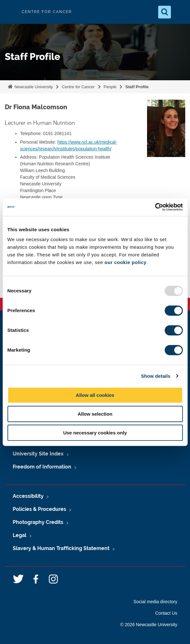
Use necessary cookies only (95, 433)
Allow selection (95, 414)
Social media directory (155, 602)
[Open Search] (165, 12)
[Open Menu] (180, 12)
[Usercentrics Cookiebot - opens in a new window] (155, 207)
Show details (156, 376)
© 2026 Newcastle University (149, 625)
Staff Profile (137, 87)
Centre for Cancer (78, 87)
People (110, 87)
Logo (10, 12)
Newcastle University (33, 87)
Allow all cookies (95, 395)
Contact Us (166, 613)
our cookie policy (125, 262)
